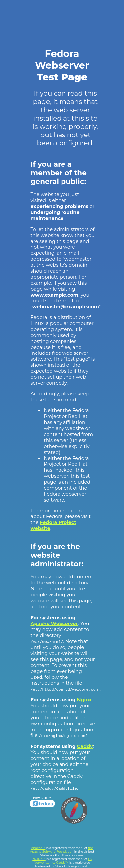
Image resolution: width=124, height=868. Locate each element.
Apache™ (38, 848)
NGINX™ (39, 859)
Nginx (84, 700)
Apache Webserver (54, 624)
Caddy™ (62, 863)
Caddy (85, 746)
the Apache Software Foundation (62, 850)
